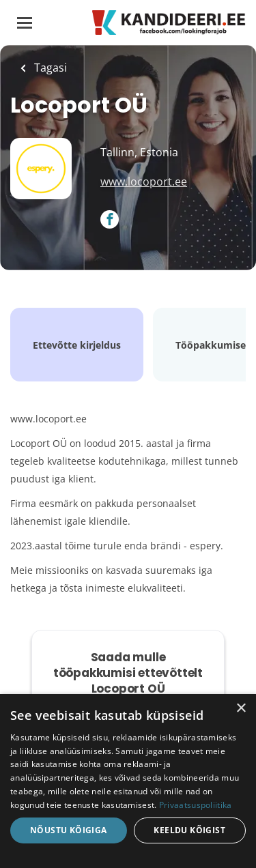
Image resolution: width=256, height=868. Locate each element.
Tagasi (49, 68)
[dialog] (128, 781)
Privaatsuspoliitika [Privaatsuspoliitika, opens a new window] (196, 805)
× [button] (241, 709)
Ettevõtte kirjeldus (77, 345)
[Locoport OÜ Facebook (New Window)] (110, 220)
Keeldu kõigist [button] (189, 830)
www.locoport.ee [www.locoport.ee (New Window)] (144, 182)
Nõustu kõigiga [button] (69, 830)
